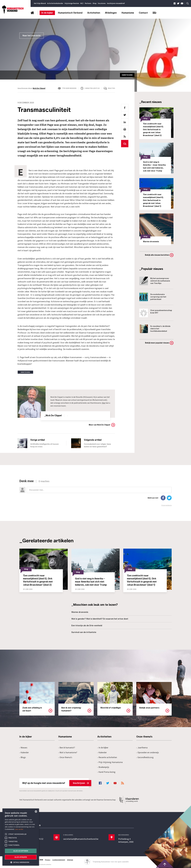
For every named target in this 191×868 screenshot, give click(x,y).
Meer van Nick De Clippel (99, 425)
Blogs (23, 757)
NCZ (82, 3)
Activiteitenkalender (55, 3)
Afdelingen (111, 13)
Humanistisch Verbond (70, 13)
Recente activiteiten (107, 757)
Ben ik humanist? (67, 748)
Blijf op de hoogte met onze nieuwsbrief (56, 783)
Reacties (112, 88)
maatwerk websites (45, 865)
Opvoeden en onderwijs (148, 753)
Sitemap (70, 860)
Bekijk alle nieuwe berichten (157, 255)
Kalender (24, 753)
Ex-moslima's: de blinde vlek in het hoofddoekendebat (155, 329)
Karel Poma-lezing (106, 772)
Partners (88, 3)
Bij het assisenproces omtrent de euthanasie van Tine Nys (155, 281)
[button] (21, 862)
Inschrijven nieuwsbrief (116, 3)
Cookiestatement (59, 860)
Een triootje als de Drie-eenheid (87, 626)
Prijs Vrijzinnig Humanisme (110, 762)
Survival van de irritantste (84, 632)
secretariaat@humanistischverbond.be (81, 839)
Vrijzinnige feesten (72, 3)
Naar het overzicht (32, 36)
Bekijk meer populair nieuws (157, 343)
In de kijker (47, 13)
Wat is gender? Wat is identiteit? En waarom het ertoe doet (100, 619)
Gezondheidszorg (145, 757)
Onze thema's (65, 757)
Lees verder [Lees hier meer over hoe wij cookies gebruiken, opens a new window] (19, 829)
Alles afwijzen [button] (21, 857)
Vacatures (102, 3)
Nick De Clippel (39, 88)
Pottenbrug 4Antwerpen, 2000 (126, 841)
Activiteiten (94, 13)
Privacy (48, 860)
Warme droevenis (80, 612)
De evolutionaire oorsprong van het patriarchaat (153, 297)
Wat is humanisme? (68, 753)
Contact (143, 13)
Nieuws (23, 748)
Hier (104, 403)
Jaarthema (142, 748)
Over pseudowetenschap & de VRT (156, 313)
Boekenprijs (103, 767)
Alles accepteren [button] (21, 851)
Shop (95, 3)
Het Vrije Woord (40, 3)
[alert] (21, 837)
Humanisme (128, 13)
